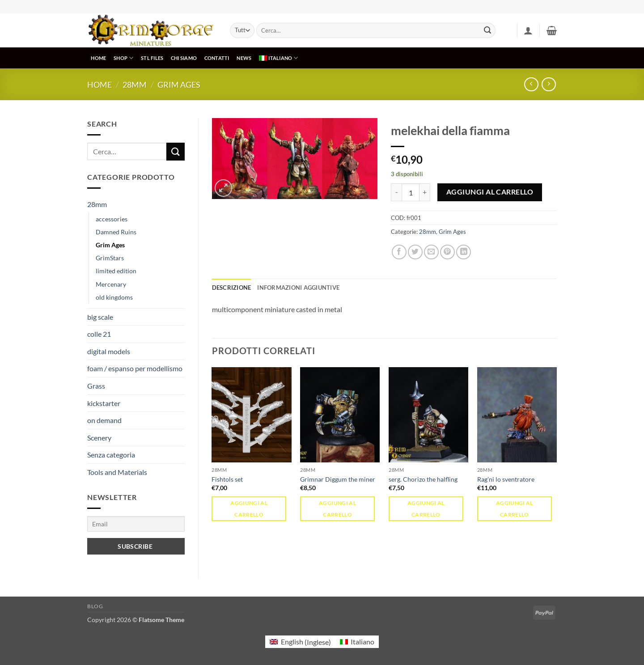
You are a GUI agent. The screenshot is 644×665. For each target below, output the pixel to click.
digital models (109, 351)
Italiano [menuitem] (362, 642)
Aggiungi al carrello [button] (249, 508)
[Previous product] (549, 84)
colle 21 (99, 334)
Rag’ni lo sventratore (506, 479)
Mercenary (111, 284)
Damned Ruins (116, 232)
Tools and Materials (117, 472)
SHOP (123, 58)
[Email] (136, 524)
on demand (104, 420)
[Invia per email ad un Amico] (431, 252)
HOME (98, 58)
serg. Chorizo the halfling (423, 479)
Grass (96, 386)
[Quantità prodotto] (411, 192)
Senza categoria (111, 455)
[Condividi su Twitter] (415, 252)
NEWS (244, 58)
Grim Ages (179, 85)
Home (100, 85)
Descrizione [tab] (232, 288)
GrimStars (110, 258)
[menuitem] (279, 58)
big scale (100, 317)
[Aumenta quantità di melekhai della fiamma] (425, 192)
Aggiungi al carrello (490, 192)
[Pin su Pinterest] (447, 252)
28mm (135, 85)
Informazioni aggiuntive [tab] (298, 288)
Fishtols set (227, 479)
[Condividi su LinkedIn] (464, 252)
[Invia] (487, 30)
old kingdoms (114, 297)
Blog (95, 606)
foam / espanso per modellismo (135, 368)
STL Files (152, 58)
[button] (528, 30)
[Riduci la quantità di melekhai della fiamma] (396, 192)
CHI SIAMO (184, 58)
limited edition (116, 271)
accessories (112, 219)
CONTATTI (217, 58)
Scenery (99, 438)
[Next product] (531, 84)
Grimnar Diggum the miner (338, 479)
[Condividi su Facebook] (399, 252)
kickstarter (104, 403)
